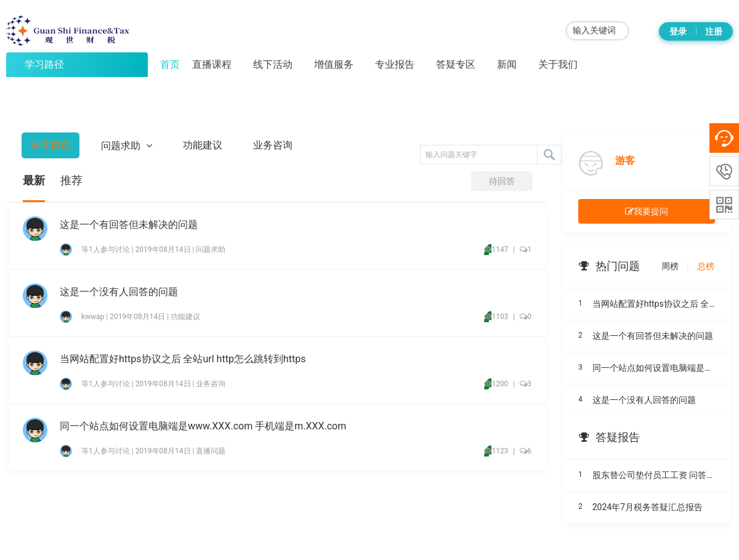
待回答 (502, 181)
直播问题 (211, 451)
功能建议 (203, 145)
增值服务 (334, 64)
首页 (170, 64)
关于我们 (558, 64)
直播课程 (212, 64)
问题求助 (127, 145)
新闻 (507, 64)
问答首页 (50, 145)
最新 (34, 180)
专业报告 (395, 64)
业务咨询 (273, 145)
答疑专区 (456, 64)
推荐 (71, 180)
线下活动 (273, 64)
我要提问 (647, 211)
